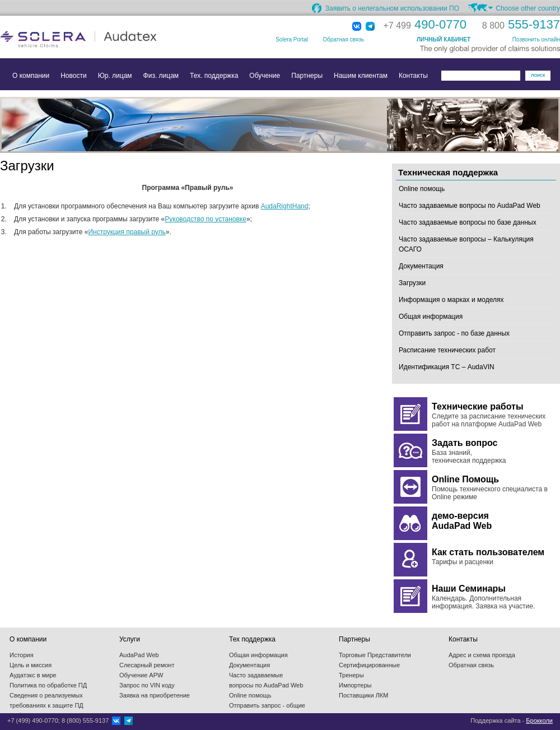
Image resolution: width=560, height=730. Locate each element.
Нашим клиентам (361, 76)
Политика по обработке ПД (48, 685)
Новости (73, 76)
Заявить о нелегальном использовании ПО (392, 8)
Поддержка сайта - (512, 720)
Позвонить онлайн (536, 39)
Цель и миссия (31, 665)
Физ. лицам (161, 76)
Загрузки (412, 283)
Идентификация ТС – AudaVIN (447, 367)
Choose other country (528, 8)
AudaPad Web (139, 655)
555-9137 (521, 24)
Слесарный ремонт (147, 665)
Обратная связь (343, 39)
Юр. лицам (115, 76)
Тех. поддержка (214, 76)
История (22, 655)
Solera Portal (292, 39)
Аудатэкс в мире (33, 675)
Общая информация (431, 317)
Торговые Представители (375, 655)
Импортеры (355, 685)
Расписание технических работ (447, 350)
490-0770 (425, 24)
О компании (31, 76)
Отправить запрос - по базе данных (454, 333)
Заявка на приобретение (155, 695)
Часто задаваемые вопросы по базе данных (468, 222)
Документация (421, 266)
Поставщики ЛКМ (363, 695)
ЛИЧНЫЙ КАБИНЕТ (444, 39)
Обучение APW (141, 675)
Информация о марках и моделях (451, 300)
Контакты (413, 76)
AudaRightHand (285, 206)
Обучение (265, 76)
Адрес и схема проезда (482, 655)
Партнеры (307, 76)
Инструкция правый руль (127, 232)
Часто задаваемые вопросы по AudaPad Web (470, 206)
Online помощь (422, 189)
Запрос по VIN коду (147, 685)
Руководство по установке (206, 219)
